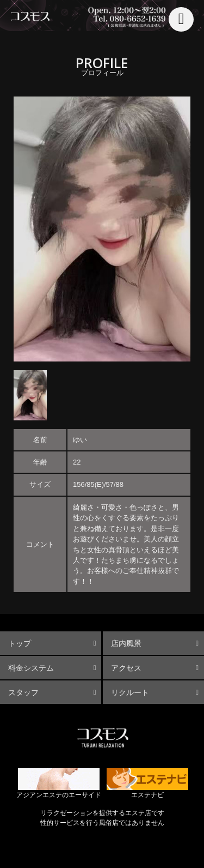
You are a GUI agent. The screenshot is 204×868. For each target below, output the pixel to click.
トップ (20, 643)
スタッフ (23, 692)
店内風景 (126, 643)
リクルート (130, 692)
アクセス (126, 668)
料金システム (31, 668)
